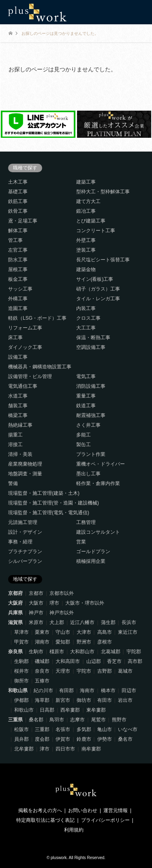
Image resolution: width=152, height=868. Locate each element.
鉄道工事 (86, 406)
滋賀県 (15, 622)
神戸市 (36, 613)
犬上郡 (57, 622)
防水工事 (18, 260)
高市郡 (135, 661)
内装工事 (86, 308)
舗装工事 (18, 406)
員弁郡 (21, 739)
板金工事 (18, 279)
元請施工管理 (23, 522)
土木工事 (18, 182)
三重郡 (42, 729)
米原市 (36, 622)
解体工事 (18, 231)
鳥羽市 (57, 720)
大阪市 (36, 603)
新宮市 (63, 700)
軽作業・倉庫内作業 (98, 483)
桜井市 (21, 671)
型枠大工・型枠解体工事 (103, 192)
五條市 (42, 681)
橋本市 (108, 691)
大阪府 (15, 603)
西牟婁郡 (70, 710)
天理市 (63, 671)
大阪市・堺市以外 (85, 603)
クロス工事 (88, 318)
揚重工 (15, 435)
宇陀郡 (134, 652)
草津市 (21, 632)
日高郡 (47, 710)
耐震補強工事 (91, 415)
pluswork (59, 858)
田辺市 (129, 691)
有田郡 (66, 691)
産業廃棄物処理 (25, 464)
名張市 (63, 729)
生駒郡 (21, 661)
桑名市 (125, 739)
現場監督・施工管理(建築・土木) (44, 493)
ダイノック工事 (25, 347)
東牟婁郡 (96, 710)
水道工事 (18, 396)
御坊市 (84, 700)
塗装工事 (86, 250)
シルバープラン (25, 561)
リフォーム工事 (25, 328)
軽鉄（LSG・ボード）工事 (37, 318)
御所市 (21, 681)
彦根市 (105, 642)
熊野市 (119, 720)
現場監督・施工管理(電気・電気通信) (49, 513)
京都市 (36, 593)
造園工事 (18, 308)
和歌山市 (24, 710)
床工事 (15, 338)
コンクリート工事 (96, 231)
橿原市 (57, 652)
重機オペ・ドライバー (101, 464)
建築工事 (86, 182)
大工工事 (86, 328)
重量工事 (86, 396)
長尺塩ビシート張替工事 (103, 260)
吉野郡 (105, 671)
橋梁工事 (18, 415)
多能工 (83, 435)
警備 (13, 483)
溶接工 (15, 445)
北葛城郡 (111, 652)
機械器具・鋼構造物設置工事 (40, 367)
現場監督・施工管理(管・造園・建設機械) (54, 503)
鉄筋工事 (18, 201)
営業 (81, 542)
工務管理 (86, 522)
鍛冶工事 (86, 211)
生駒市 (36, 652)
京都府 (15, 593)
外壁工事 (86, 240)
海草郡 (42, 700)
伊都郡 (21, 700)
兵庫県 (15, 613)
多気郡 (84, 729)
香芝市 (114, 661)
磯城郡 (42, 661)
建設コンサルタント (98, 532)
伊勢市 (105, 739)
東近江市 (128, 632)
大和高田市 (68, 661)
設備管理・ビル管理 (30, 376)
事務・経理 (20, 542)
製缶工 (83, 445)
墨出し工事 (88, 474)
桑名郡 (36, 720)
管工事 (15, 240)
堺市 (54, 603)
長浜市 (129, 622)
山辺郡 (94, 661)
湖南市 (42, 642)
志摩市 (77, 720)
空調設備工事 (91, 347)
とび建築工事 (91, 221)
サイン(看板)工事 (95, 279)
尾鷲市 (98, 720)
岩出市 (125, 700)
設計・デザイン (25, 532)
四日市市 (65, 749)
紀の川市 (43, 691)
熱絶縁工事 (20, 425)
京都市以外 (62, 593)
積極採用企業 (91, 561)
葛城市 (125, 671)
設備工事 (18, 357)
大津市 (84, 632)
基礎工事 (18, 192)
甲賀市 (21, 642)
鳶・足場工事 (23, 221)
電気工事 (86, 376)
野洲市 (84, 642)
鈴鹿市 (84, 739)
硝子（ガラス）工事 (98, 289)
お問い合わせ (83, 810)
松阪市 (21, 729)
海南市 (87, 691)
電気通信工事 (23, 386)
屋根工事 (18, 269)
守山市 (63, 632)
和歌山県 (18, 691)
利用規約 (74, 830)
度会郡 (42, 739)
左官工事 (18, 250)
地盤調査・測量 (25, 474)
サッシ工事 (20, 289)
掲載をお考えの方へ (40, 810)
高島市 (105, 632)
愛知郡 (63, 642)
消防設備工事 (91, 386)
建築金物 (86, 269)
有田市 (105, 700)
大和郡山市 (82, 652)
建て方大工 (88, 201)
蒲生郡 (108, 622)
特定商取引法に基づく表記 (45, 820)
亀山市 (105, 729)
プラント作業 (91, 454)
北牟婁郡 (24, 749)
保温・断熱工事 (93, 338)
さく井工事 (88, 425)
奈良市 (42, 671)
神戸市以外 (62, 613)
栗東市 (42, 632)
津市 (45, 749)
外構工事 (18, 299)
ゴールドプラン (93, 552)
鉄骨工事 (18, 211)
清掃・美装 (20, 454)
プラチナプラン (25, 552)
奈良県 (15, 652)
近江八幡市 (82, 622)
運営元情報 (116, 810)
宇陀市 (84, 671)
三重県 (15, 720)
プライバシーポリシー (105, 820)
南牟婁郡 (91, 749)
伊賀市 (63, 739)
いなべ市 (128, 729)
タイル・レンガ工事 (98, 299)
